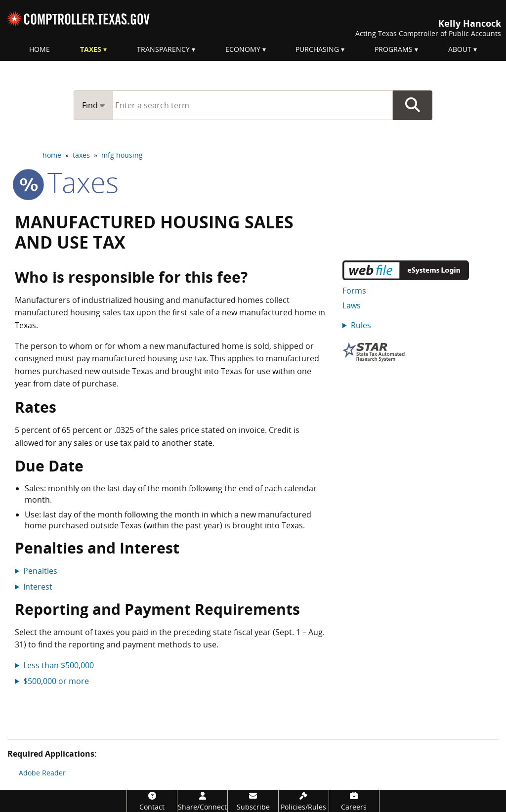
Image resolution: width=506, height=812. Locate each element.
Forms (354, 291)
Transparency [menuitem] (163, 49)
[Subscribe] (253, 801)
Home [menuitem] (40, 49)
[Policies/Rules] (304, 801)
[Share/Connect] (202, 801)
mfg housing (122, 155)
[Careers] (354, 801)
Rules (361, 325)
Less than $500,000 (59, 665)
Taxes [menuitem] (91, 49)
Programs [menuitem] (394, 49)
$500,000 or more (56, 681)
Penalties (40, 571)
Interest (38, 587)
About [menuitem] (460, 49)
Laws (352, 305)
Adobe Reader (42, 773)
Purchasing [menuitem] (317, 49)
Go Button (413, 105)
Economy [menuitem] (243, 49)
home (52, 155)
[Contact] (152, 801)
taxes (81, 155)
